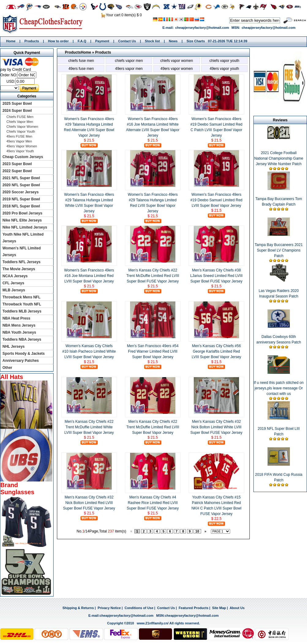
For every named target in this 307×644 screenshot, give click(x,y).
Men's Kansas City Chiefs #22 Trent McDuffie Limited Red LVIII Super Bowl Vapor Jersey (153, 427)
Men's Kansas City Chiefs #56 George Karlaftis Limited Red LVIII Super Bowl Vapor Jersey (216, 351)
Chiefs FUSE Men (81, 61)
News (173, 41)
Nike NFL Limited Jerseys (25, 227)
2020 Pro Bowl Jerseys (22, 213)
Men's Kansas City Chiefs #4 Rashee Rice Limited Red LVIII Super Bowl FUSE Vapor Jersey (153, 503)
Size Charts (196, 41)
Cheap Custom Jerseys (23, 157)
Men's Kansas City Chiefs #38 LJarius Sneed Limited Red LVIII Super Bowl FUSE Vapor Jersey (216, 276)
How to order (58, 41)
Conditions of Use (139, 608)
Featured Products (194, 608)
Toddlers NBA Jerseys (22, 339)
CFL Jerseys (13, 283)
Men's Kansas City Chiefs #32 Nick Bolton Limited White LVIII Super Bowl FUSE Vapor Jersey (216, 427)
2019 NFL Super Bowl (21, 199)
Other (7, 368)
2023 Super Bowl (17, 164)
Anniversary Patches (21, 361)
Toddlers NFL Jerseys (21, 262)
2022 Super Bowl (17, 171)
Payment (102, 41)
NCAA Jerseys (15, 276)
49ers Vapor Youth (224, 69)
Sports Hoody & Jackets (24, 354)
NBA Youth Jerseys (19, 332)
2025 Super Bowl (17, 104)
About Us (237, 608)
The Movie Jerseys (19, 269)
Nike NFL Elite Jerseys (22, 220)
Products (32, 41)
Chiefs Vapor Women (177, 61)
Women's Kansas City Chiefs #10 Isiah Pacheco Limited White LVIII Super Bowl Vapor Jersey (89, 351)
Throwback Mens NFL (21, 297)
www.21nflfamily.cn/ (153, 623)
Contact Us (127, 41)
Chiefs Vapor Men (129, 61)
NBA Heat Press (16, 318)
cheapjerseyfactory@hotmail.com (202, 28)
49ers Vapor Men (129, 69)
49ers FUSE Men (81, 69)
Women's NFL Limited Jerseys (22, 252)
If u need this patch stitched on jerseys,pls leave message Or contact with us (279, 388)
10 (197, 531)
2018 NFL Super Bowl (21, 206)
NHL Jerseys (14, 347)
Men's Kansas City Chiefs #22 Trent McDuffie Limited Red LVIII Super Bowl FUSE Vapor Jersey (153, 276)
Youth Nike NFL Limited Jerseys (23, 238)
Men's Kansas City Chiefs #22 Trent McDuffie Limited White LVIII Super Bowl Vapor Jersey (89, 427)
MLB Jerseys (14, 290)
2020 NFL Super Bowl (21, 185)
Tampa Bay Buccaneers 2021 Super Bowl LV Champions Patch (279, 250)
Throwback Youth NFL (22, 304)
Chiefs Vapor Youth (224, 61)
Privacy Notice (109, 608)
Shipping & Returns (78, 608)
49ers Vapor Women (176, 69)
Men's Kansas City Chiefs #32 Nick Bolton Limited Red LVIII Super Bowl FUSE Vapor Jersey (89, 503)
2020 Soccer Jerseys (21, 192)
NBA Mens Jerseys (19, 325)
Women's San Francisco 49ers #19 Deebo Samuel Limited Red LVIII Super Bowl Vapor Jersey (216, 200)
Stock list (152, 41)
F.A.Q (82, 41)
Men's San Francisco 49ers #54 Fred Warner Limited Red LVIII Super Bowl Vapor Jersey (153, 351)
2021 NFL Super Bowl (21, 178)
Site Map (219, 608)
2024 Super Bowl (17, 111)
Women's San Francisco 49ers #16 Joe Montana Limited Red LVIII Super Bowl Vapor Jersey (89, 276)
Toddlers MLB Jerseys (22, 311)
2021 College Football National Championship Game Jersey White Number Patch (279, 158)
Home (45, 24)
